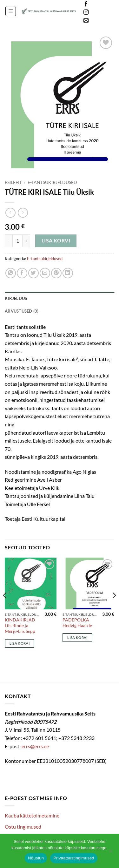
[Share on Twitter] (33, 273)
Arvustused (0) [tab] (22, 311)
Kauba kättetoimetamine (32, 815)
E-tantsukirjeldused (52, 182)
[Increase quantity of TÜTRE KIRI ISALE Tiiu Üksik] (26, 241)
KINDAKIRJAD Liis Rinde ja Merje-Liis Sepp (20, 625)
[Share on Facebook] (22, 273)
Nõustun (36, 858)
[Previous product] (23, 213)
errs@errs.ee (35, 746)
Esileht (13, 182)
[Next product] (10, 213)
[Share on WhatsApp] (11, 273)
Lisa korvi (56, 241)
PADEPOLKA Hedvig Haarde (77, 623)
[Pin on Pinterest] (56, 273)
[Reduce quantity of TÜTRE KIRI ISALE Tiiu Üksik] (9, 241)
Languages (104, 13)
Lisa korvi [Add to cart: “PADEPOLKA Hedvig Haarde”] (77, 637)
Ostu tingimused (23, 827)
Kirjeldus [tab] (16, 298)
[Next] (114, 608)
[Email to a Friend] (45, 273)
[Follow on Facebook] (86, 4)
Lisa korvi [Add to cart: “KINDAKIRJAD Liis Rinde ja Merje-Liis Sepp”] (20, 643)
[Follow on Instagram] (86, 12)
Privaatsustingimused (74, 858)
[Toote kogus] (17, 241)
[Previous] (5, 608)
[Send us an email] (86, 21)
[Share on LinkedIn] (68, 273)
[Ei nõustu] (110, 853)
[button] (11, 11)
